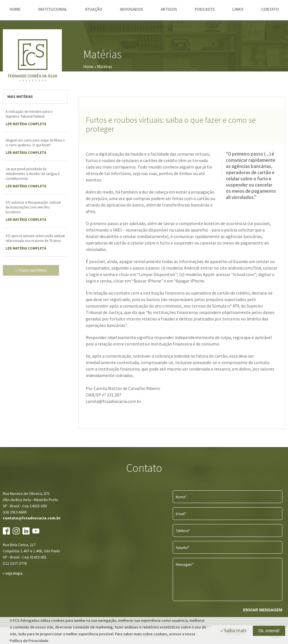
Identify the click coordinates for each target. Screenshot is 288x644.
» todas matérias (31, 270)
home (15, 9)
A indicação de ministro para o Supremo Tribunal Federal (29, 114)
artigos (169, 9)
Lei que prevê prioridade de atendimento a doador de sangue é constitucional (32, 174)
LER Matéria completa (26, 124)
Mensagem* (185, 565)
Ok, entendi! (269, 631)
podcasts (205, 9)
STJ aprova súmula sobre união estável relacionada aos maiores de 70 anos (35, 238)
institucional (53, 9)
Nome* (181, 497)
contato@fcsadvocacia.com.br (32, 518)
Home (88, 67)
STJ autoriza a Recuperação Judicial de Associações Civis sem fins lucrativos (33, 207)
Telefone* (183, 531)
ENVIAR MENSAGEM (263, 610)
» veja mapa (13, 573)
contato (270, 9)
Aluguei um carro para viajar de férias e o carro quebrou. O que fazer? (35, 143)
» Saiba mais (233, 630)
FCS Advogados (32, 59)
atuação (94, 9)
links (238, 9)
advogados (131, 9)
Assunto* (183, 548)
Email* (181, 514)
